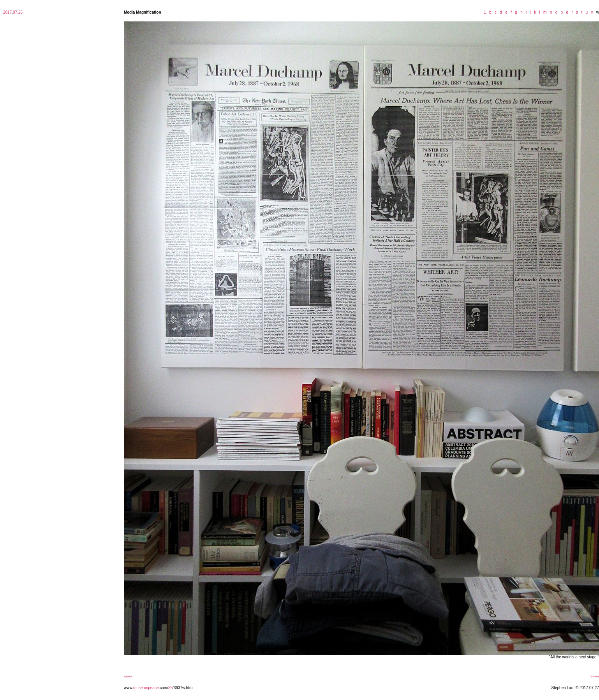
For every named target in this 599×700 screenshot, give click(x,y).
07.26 (18, 12)
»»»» (595, 676)
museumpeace (146, 688)
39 (170, 688)
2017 (7, 12)
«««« (128, 676)
